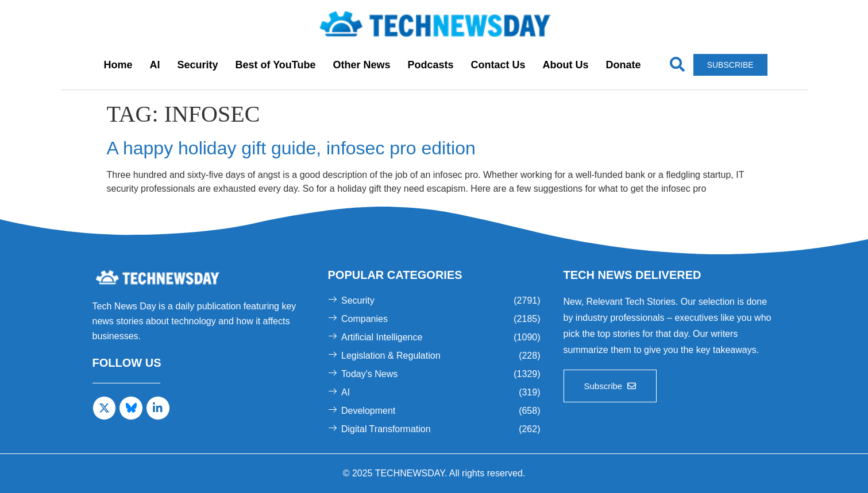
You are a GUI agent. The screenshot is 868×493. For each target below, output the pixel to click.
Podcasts (431, 65)
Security (197, 65)
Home (118, 65)
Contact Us (498, 65)
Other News (361, 65)
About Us (566, 65)
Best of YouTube (275, 65)
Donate (624, 65)
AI (155, 65)
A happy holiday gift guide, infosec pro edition (291, 148)
